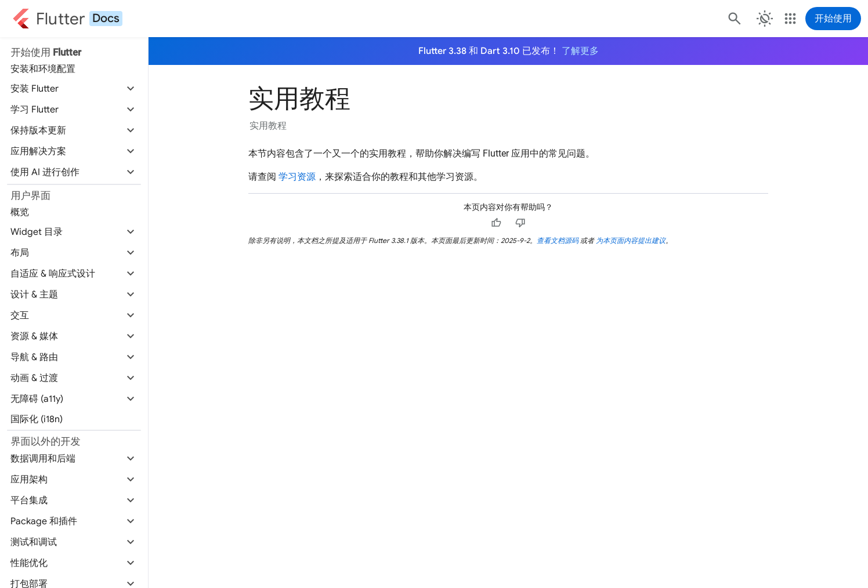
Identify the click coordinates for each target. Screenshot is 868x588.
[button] (74, 89)
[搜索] (733, 19)
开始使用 (833, 19)
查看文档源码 (558, 240)
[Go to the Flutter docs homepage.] (67, 19)
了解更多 (580, 51)
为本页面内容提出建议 (631, 240)
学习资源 (297, 177)
